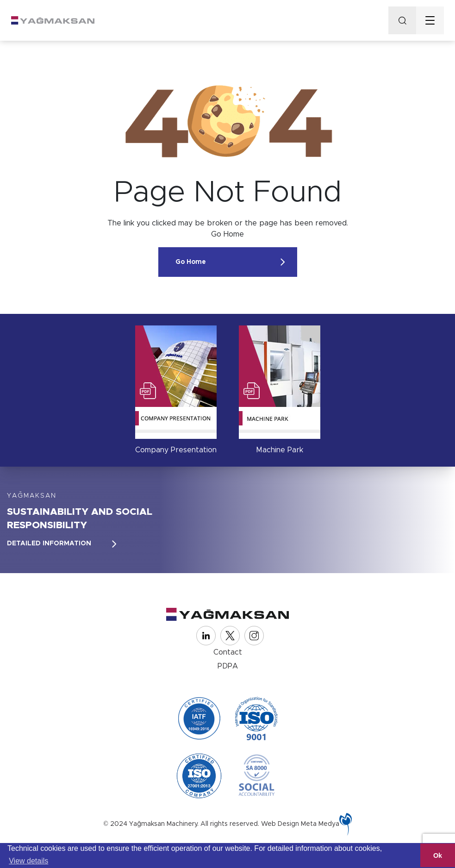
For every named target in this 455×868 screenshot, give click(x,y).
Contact (228, 652)
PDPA (228, 666)
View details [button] (28, 861)
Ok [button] (438, 856)
